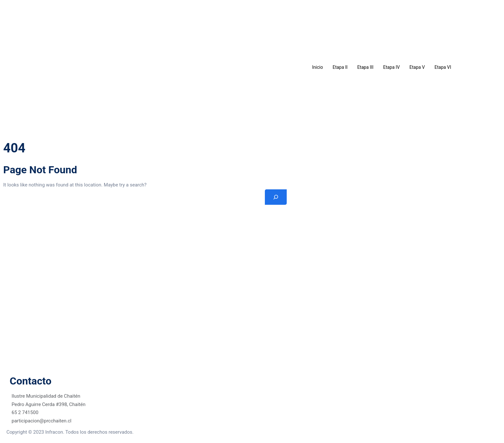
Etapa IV (392, 67)
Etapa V (417, 67)
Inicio (318, 67)
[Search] (276, 197)
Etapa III (365, 67)
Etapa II (340, 67)
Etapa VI (443, 67)
